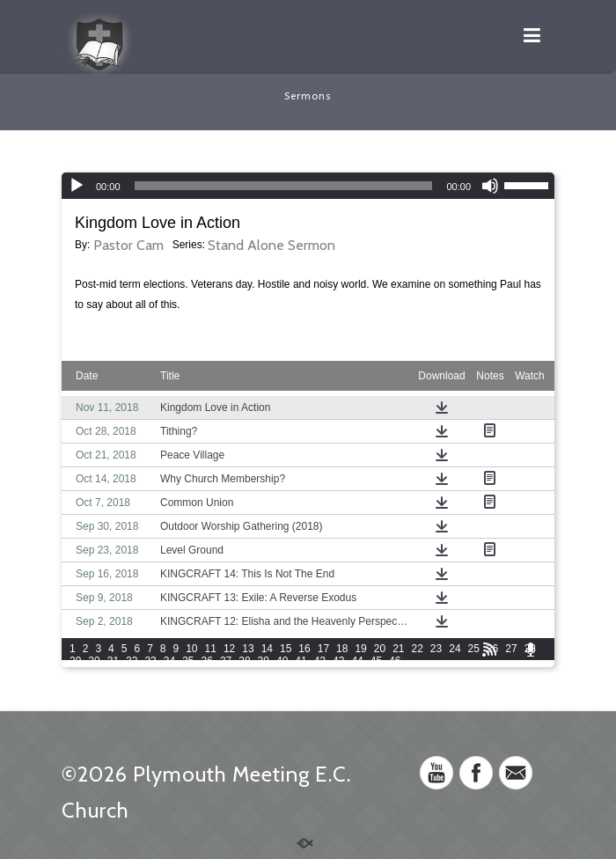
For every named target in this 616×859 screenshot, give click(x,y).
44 (357, 661)
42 (320, 661)
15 (286, 649)
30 (94, 661)
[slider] (284, 186)
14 (267, 649)
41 (301, 661)
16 (304, 649)
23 (436, 649)
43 (338, 661)
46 (395, 661)
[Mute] (490, 186)
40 (282, 661)
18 (342, 649)
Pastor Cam (128, 245)
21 (398, 649)
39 (264, 661)
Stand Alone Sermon (271, 245)
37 (226, 661)
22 (418, 649)
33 (150, 661)
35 (188, 661)
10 (191, 649)
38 (244, 661)
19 (360, 649)
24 (455, 649)
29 (75, 661)
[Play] (77, 186)
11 (211, 649)
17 (323, 649)
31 (113, 661)
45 (376, 661)
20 (380, 649)
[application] (308, 186)
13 (248, 649)
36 (207, 661)
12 (229, 649)
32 (132, 661)
